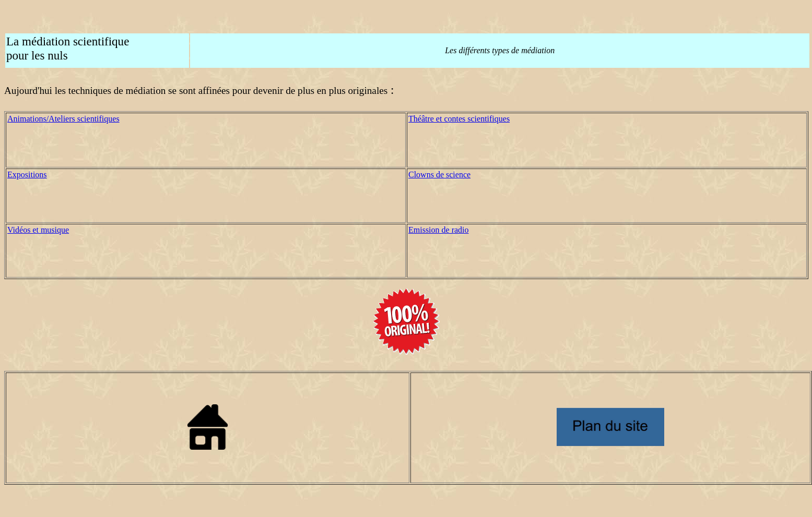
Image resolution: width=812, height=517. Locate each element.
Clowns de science (439, 175)
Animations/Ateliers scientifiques (63, 119)
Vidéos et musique (38, 230)
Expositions (27, 175)
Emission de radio (439, 230)
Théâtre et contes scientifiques (459, 119)
